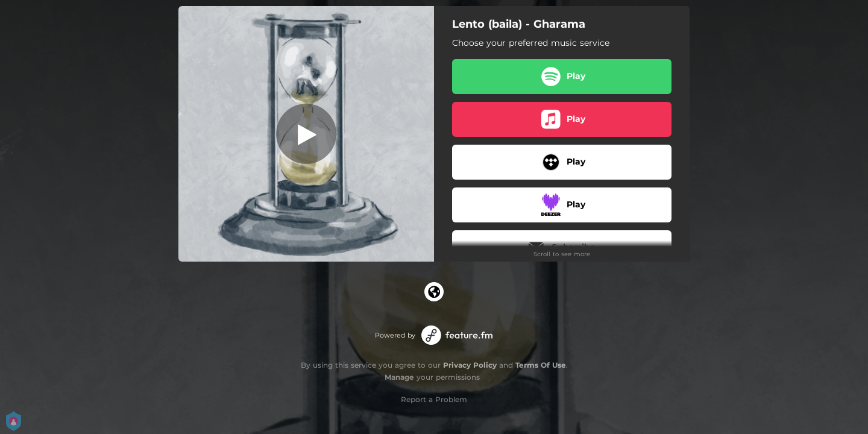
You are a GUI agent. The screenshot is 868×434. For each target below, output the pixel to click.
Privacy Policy (470, 365)
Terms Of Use (541, 365)
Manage (399, 377)
